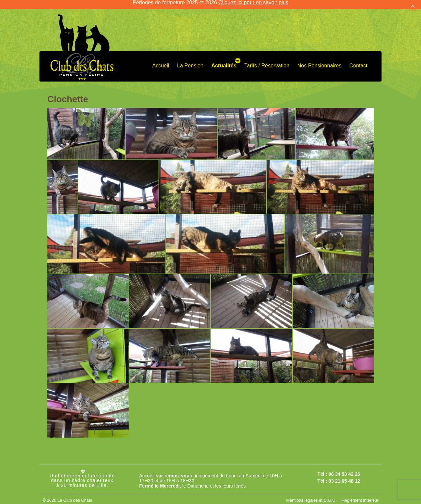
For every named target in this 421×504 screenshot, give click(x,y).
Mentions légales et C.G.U (311, 496)
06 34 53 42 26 (344, 470)
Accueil (161, 61)
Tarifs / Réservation (267, 61)
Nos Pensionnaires (319, 61)
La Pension (190, 61)
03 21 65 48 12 (344, 477)
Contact (358, 61)
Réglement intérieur (360, 496)
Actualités (224, 61)
